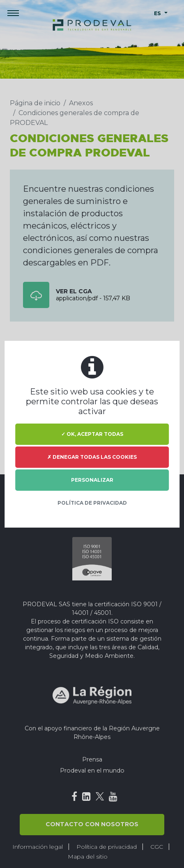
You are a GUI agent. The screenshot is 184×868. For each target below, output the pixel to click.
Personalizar (92, 480)
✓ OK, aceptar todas (92, 434)
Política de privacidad (92, 503)
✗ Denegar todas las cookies (92, 457)
